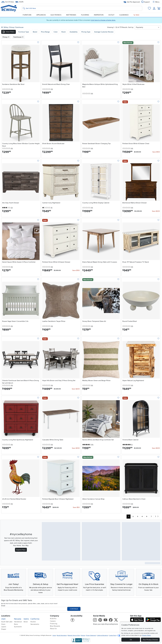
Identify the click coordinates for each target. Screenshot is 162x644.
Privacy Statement (91, 635)
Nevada (18, 619)
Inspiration (99, 15)
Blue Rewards (55, 626)
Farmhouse (19, 27)
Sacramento (35, 624)
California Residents (103, 635)
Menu (156, 2)
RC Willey (5, 27)
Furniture (27, 15)
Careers (53, 621)
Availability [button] (74, 32)
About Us (53, 629)
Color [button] (56, 32)
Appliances (41, 15)
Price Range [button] (45, 32)
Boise (26, 622)
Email (3, 606)
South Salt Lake (7, 622)
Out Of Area (8, 2)
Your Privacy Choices (150, 640)
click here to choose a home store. (103, 20)
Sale (136, 15)
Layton (4, 627)
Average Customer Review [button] (104, 32)
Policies (83, 635)
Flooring (85, 15)
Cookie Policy (113, 635)
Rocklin (33, 622)
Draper (4, 629)
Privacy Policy (147, 635)
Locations (6, 616)
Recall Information (62, 635)
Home (54, 635)
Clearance (124, 15)
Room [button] (64, 32)
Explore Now (21, 550)
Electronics (56, 15)
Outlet (111, 15)
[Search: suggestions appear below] (82, 8)
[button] (9, 32)
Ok (131, 640)
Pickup (12, 27)
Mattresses (71, 15)
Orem (3, 624)
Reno (16, 624)
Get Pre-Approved (132, 2)
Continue (74, 609)
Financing (54, 624)
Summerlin (18, 627)
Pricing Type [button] (86, 32)
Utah (3, 619)
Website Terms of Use (74, 635)
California (35, 619)
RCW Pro (53, 619)
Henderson (18, 622)
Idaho (26, 619)
